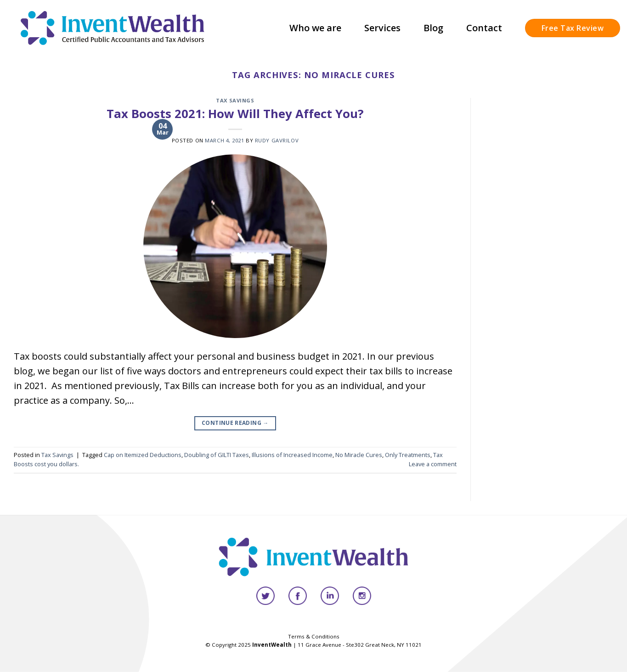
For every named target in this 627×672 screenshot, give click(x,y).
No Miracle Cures (359, 455)
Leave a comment (433, 464)
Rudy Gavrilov (277, 140)
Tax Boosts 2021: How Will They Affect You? (235, 114)
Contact (484, 28)
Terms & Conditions (314, 636)
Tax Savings (235, 100)
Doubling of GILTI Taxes (217, 455)
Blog (433, 28)
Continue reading (235, 423)
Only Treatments (408, 455)
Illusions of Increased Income (292, 455)
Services (382, 28)
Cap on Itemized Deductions (143, 455)
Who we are (315, 28)
